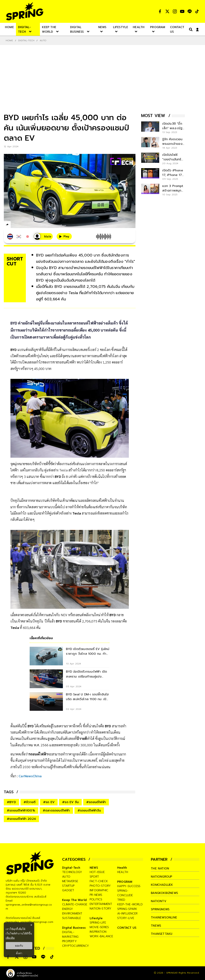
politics (96, 899)
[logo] (25, 11)
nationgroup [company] (161, 877)
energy (68, 909)
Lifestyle (96, 918)
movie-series (99, 927)
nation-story (101, 909)
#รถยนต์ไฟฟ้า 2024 (21, 819)
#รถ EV (49, 802)
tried (121, 900)
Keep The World (74, 900)
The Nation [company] (160, 868)
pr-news (96, 895)
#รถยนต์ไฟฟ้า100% (21, 811)
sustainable (72, 918)
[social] (160, 11)
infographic (99, 890)
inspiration (98, 932)
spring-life (98, 923)
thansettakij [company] (161, 934)
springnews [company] (160, 909)
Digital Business (74, 928)
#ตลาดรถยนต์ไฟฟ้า (56, 811)
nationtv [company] (159, 901)
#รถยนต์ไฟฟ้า (96, 802)
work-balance (101, 936)
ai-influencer (127, 914)
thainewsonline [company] (164, 917)
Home (9, 40)
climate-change (75, 904)
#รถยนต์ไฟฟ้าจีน (89, 811)
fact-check (99, 881)
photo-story (100, 886)
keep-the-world (130, 904)
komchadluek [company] (162, 885)
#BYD (11, 802)
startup (68, 886)
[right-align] (190, 29)
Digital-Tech (26, 40)
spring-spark (127, 909)
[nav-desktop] (9, 27)
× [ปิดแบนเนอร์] (31, 925)
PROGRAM (125, 882)
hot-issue (97, 872)
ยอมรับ (19, 946)
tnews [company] (156, 926)
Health (122, 868)
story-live (126, 918)
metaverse (70, 881)
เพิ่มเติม (10, 938)
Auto (43, 40)
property (69, 941)
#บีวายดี (30, 802)
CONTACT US (127, 928)
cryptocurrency (76, 946)
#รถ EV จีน (70, 802)
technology (72, 872)
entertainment (101, 904)
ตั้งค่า (19, 953)
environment (72, 914)
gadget (68, 890)
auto (66, 877)
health (123, 872)
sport (94, 877)
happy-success (129, 886)
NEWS (94, 868)
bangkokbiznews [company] (164, 893)
